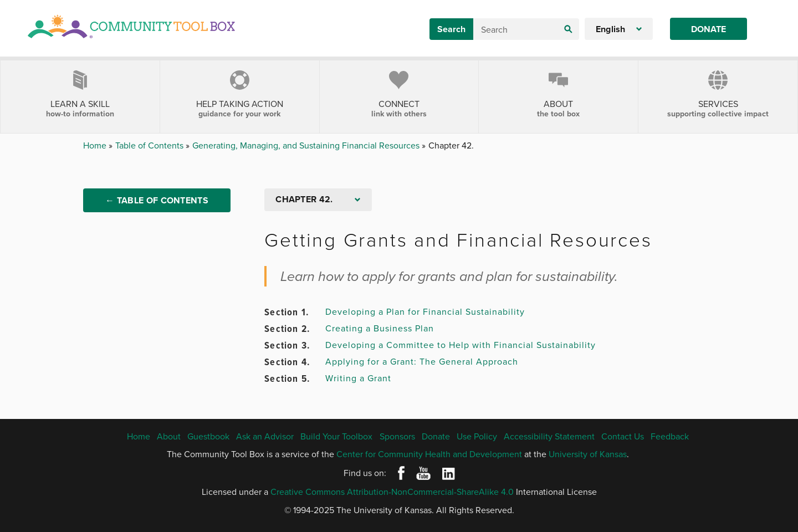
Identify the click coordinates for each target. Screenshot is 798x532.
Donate (709, 29)
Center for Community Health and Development (429, 454)
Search (451, 29)
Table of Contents (150, 145)
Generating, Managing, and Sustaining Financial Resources (307, 145)
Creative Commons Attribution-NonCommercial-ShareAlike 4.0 (392, 492)
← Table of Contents (157, 200)
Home (96, 145)
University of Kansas (588, 454)
